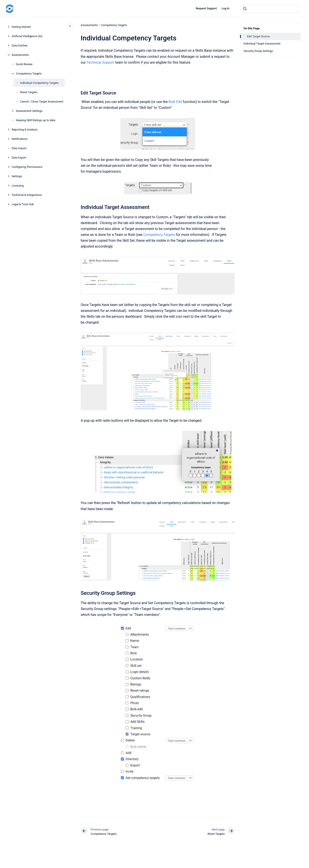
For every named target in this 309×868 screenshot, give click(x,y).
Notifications (20, 139)
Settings (17, 176)
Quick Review (24, 64)
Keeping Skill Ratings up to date (36, 120)
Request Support (206, 8)
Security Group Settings (258, 51)
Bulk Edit (175, 102)
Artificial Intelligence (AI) (27, 36)
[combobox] (270, 9)
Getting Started (21, 27)
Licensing (18, 186)
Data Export (19, 158)
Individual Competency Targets (39, 83)
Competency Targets (29, 74)
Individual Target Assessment (262, 44)
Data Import (19, 148)
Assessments (20, 55)
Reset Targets (29, 92)
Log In (226, 8)
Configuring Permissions (27, 167)
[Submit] (245, 9)
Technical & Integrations (27, 195)
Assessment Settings (29, 111)
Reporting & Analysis (25, 130)
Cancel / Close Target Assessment (42, 102)
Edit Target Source (258, 36)
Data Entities (20, 45)
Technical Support (101, 62)
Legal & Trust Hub (23, 204)
